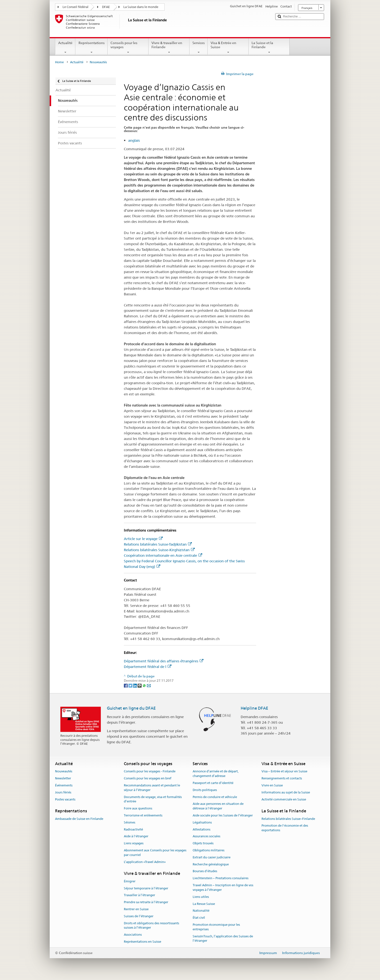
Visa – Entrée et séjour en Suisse (284, 772)
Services (199, 47)
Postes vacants (65, 799)
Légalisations (202, 822)
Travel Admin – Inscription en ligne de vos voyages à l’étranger (223, 887)
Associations (133, 935)
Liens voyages (134, 843)
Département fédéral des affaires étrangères (164, 661)
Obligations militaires (209, 850)
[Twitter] (131, 685)
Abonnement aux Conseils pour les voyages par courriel (155, 853)
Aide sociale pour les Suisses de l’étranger (223, 815)
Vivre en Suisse (272, 785)
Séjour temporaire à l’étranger (146, 888)
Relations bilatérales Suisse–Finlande (288, 819)
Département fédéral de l (148, 667)
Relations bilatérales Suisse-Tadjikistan (158, 544)
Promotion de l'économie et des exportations (285, 828)
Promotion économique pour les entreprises (216, 927)
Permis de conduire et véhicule (215, 797)
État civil (199, 918)
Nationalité (201, 911)
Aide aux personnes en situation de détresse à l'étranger (218, 806)
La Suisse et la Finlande (269, 47)
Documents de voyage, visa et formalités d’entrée (153, 799)
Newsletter (63, 778)
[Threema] (140, 685)
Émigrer (130, 881)
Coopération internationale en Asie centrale (163, 555)
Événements (64, 785)
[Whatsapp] (145, 685)
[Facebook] (126, 685)
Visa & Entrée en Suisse (228, 47)
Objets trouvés (203, 843)
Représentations (91, 47)
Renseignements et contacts (282, 778)
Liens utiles (201, 897)
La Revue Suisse (204, 904)
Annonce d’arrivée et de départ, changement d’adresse (216, 774)
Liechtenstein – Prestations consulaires (221, 878)
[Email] (149, 685)
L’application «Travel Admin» (145, 862)
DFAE (106, 7)
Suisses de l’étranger (139, 916)
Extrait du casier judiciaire (212, 857)
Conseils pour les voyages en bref (148, 778)
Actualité (65, 47)
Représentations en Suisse (142, 942)
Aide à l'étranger (136, 836)
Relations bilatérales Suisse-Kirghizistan (159, 550)
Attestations (202, 829)
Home (59, 62)
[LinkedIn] (135, 685)
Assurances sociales (206, 836)
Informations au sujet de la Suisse (286, 792)
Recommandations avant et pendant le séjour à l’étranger (152, 788)
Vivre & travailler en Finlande (169, 47)
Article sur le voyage (143, 539)
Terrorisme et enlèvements (143, 815)
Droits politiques (205, 790)
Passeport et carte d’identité (213, 783)
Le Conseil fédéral (75, 7)
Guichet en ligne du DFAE (131, 708)
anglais (134, 140)
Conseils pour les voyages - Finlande (150, 772)
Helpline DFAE (254, 708)
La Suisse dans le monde (141, 7)
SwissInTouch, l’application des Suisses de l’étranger (223, 939)
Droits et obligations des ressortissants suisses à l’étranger (151, 925)
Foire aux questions (138, 808)
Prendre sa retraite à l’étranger (146, 902)
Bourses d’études (205, 871)
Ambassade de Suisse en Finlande (79, 819)
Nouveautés (64, 772)
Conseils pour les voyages (128, 47)
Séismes (130, 822)
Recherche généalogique (211, 864)
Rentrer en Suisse (136, 909)
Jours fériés (63, 792)
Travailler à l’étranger (139, 895)
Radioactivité (133, 829)
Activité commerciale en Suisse (284, 799)
